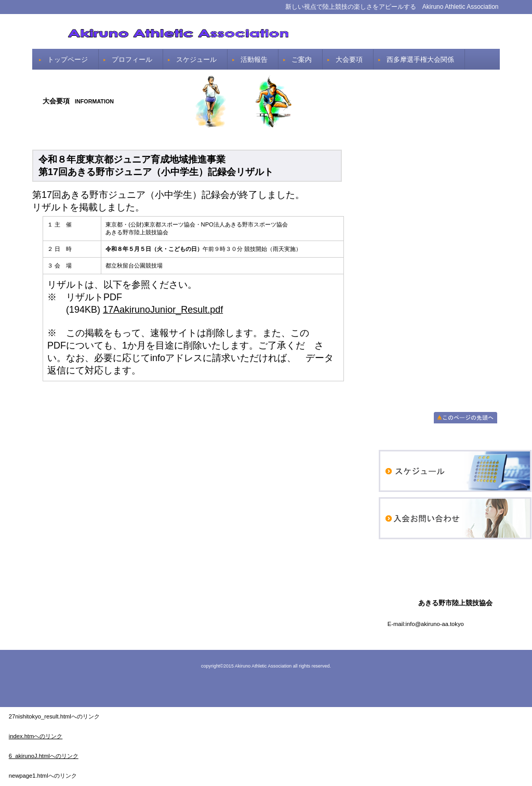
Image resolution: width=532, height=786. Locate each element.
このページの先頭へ (465, 418)
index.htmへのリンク (36, 736)
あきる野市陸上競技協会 (266, 31)
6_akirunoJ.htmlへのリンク (44, 756)
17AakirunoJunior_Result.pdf (163, 310)
